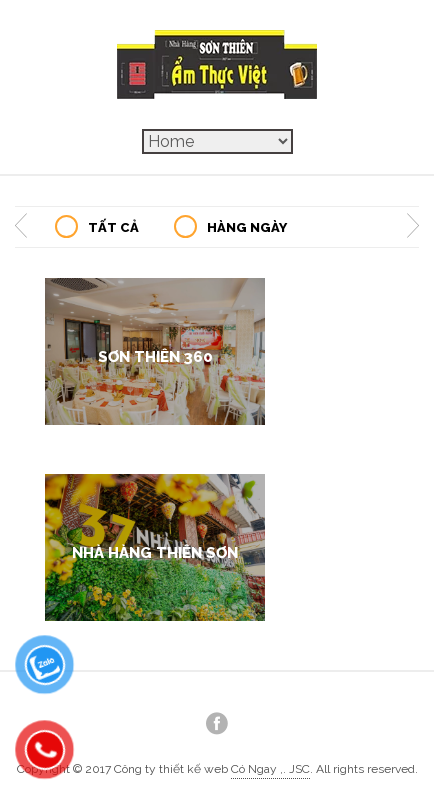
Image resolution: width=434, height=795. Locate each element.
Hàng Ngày (247, 227)
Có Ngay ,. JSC (270, 769)
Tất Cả (113, 227)
